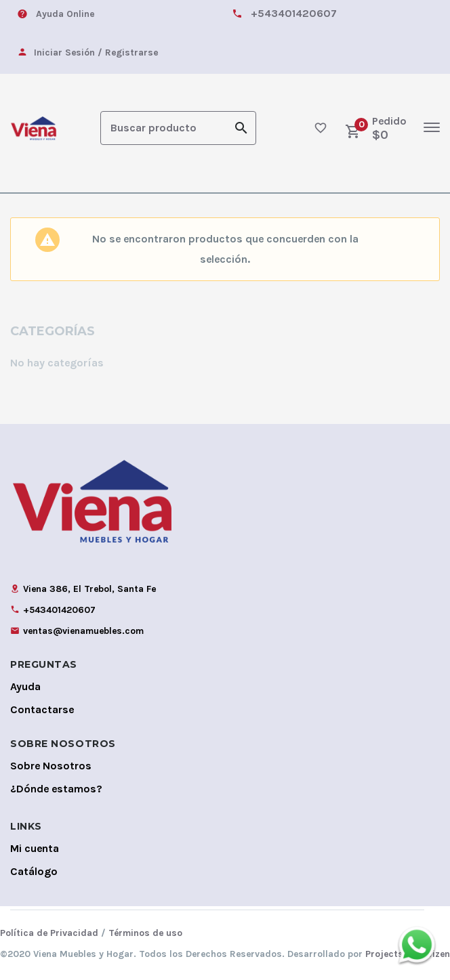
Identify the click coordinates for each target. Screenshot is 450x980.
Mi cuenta (35, 847)
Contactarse (42, 708)
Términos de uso (145, 932)
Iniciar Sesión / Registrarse (96, 52)
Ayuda (25, 685)
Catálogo (34, 870)
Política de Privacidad (49, 932)
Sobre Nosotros (51, 764)
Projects (384, 953)
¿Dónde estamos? (56, 787)
